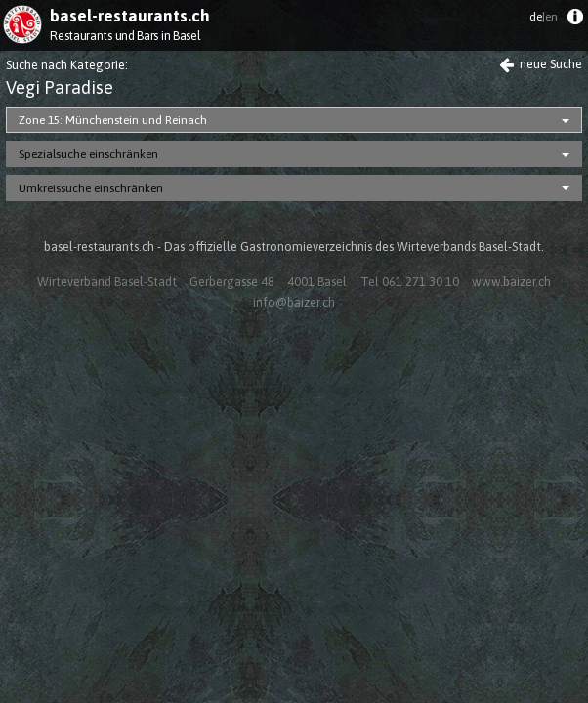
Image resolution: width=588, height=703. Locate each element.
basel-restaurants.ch (130, 16)
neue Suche (541, 64)
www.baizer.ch (511, 282)
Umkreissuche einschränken (91, 188)
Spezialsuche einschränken (88, 154)
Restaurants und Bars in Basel (125, 36)
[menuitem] (575, 21)
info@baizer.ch (294, 302)
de (544, 17)
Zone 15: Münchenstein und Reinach (113, 120)
